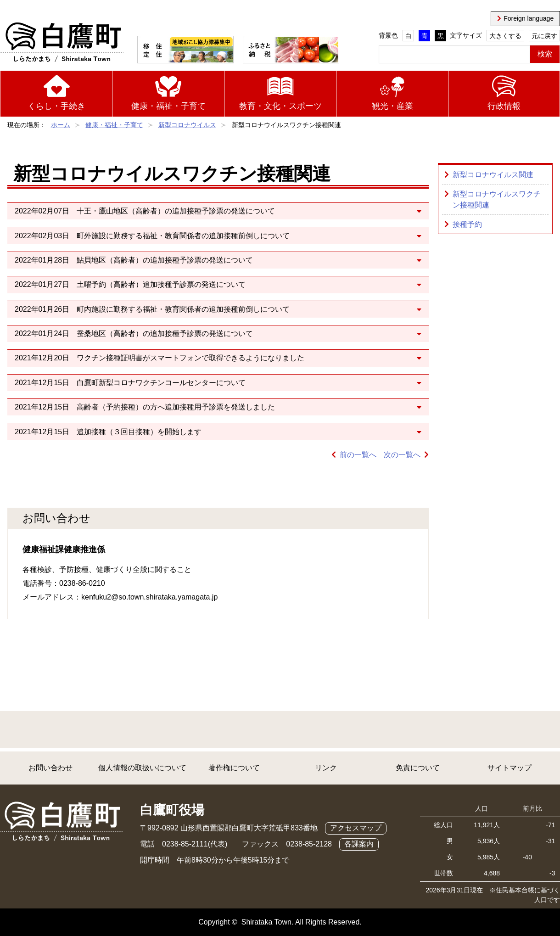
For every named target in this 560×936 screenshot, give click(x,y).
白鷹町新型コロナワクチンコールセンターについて (161, 383)
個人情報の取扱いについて (142, 768)
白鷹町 (62, 43)
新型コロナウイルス (187, 125)
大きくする (505, 36)
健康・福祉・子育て (168, 106)
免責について (418, 768)
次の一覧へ (402, 455)
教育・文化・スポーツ (280, 106)
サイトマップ (510, 768)
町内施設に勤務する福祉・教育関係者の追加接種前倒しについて (183, 309)
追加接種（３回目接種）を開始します (139, 432)
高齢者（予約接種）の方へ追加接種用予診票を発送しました (176, 407)
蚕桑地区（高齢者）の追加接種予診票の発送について (165, 333)
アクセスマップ (356, 828)
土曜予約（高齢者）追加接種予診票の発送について (161, 284)
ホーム (61, 125)
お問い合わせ (50, 768)
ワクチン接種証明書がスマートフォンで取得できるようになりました (190, 358)
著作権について (234, 768)
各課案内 (359, 844)
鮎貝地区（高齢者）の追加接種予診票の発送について (165, 260)
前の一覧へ (358, 455)
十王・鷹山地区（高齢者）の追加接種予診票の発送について (176, 211)
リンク (326, 768)
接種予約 (467, 224)
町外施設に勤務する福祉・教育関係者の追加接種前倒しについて (183, 236)
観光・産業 (392, 106)
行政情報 (504, 106)
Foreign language (529, 18)
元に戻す (544, 36)
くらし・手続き (56, 106)
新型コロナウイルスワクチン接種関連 (497, 199)
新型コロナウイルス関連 (493, 175)
